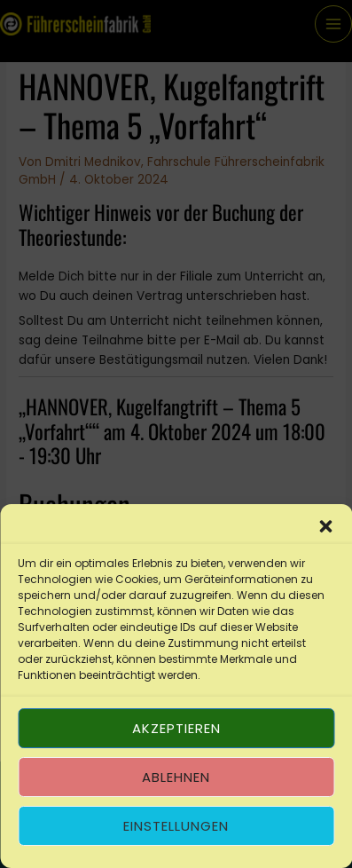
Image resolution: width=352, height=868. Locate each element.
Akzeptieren (176, 728)
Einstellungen (176, 826)
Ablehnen (176, 777)
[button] (325, 526)
